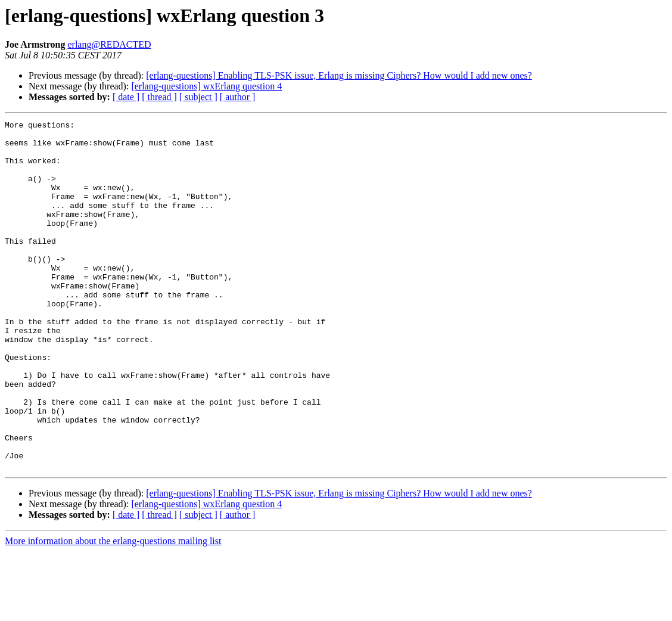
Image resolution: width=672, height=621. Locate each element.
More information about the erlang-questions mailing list (113, 611)
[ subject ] (198, 97)
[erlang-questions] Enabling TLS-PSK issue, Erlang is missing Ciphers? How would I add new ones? (339, 75)
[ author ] (238, 97)
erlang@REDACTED (109, 44)
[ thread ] (159, 97)
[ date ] (126, 97)
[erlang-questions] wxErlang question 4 (206, 86)
